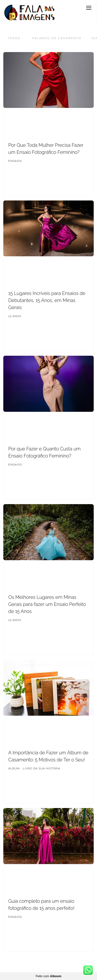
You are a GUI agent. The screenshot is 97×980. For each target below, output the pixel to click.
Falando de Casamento (57, 38)
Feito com (48, 976)
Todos (14, 38)
